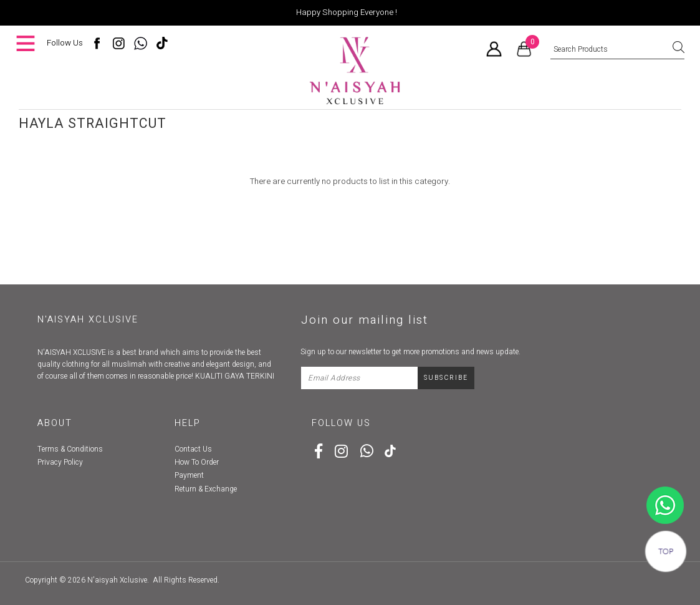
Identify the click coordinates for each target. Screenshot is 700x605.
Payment (189, 475)
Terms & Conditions (70, 449)
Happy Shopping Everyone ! (347, 12)
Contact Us (193, 449)
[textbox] (617, 50)
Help (188, 423)
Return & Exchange (206, 489)
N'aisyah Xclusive (117, 580)
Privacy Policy (60, 462)
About (55, 423)
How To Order (197, 462)
